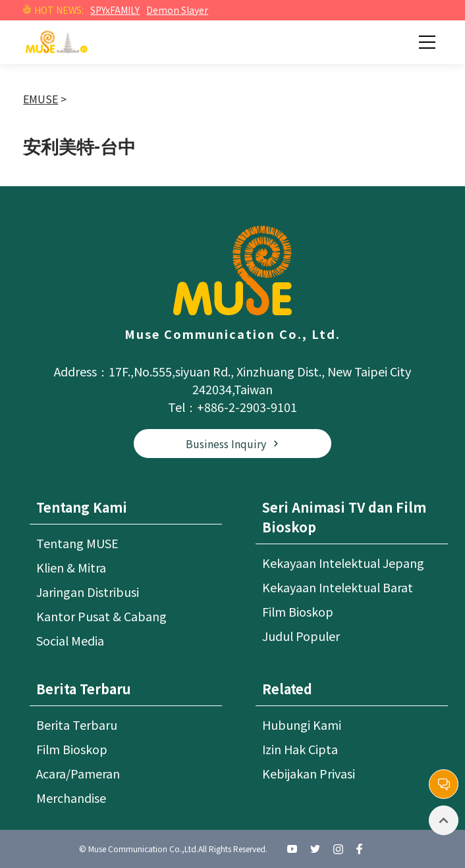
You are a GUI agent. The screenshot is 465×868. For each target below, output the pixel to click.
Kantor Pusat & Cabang (101, 616)
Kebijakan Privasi (309, 773)
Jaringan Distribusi (88, 592)
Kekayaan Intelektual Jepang (343, 563)
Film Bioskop (298, 611)
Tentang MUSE (77, 543)
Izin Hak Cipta (300, 749)
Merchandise (71, 798)
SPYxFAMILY (115, 10)
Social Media (70, 640)
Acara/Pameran (78, 773)
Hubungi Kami (302, 725)
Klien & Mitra (71, 567)
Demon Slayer (177, 10)
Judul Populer (301, 636)
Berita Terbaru (77, 725)
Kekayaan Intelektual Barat (338, 587)
